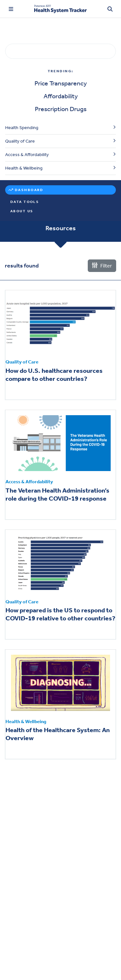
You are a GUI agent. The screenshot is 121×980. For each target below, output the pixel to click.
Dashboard (29, 190)
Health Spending (22, 128)
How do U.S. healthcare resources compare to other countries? (54, 375)
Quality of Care (20, 141)
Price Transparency (61, 83)
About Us (22, 211)
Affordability (61, 96)
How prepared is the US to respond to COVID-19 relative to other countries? (60, 614)
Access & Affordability (27, 155)
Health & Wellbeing (24, 168)
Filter (102, 266)
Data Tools (25, 202)
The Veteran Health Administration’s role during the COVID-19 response (57, 494)
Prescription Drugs (61, 109)
